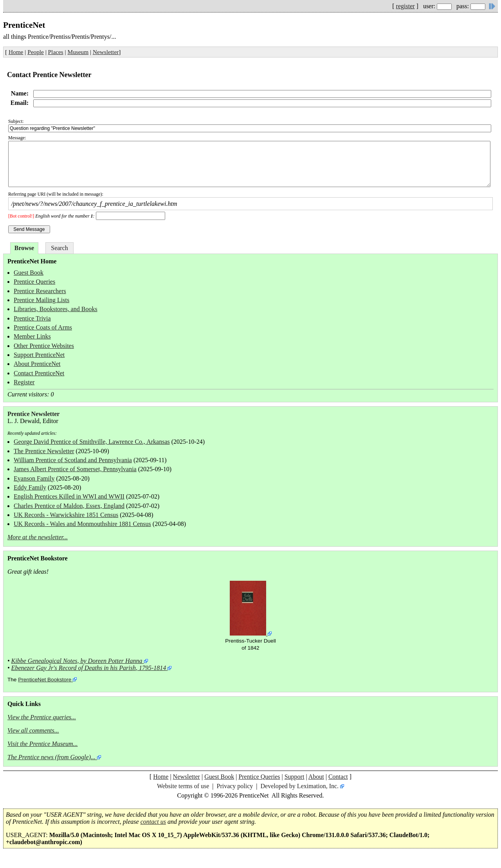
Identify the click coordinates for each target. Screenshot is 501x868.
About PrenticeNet (37, 364)
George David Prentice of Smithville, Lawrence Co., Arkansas (92, 442)
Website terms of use (183, 786)
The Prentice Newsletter (44, 451)
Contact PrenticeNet (39, 373)
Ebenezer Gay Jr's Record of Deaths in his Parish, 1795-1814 (89, 668)
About (316, 777)
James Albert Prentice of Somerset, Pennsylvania (75, 469)
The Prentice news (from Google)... (51, 757)
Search (59, 248)
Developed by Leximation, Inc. (300, 786)
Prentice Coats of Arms (43, 327)
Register (24, 382)
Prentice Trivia (32, 318)
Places (56, 52)
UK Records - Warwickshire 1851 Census (66, 515)
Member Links (32, 336)
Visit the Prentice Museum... (43, 744)
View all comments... (33, 730)
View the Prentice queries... (42, 717)
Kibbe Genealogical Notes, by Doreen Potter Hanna (77, 661)
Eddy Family (30, 487)
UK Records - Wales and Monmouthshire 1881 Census (82, 524)
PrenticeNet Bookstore (45, 680)
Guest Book (29, 273)
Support (295, 777)
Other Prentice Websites (44, 346)
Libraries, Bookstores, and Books (56, 309)
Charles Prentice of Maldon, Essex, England (69, 506)
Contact (338, 777)
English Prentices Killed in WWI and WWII (69, 496)
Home (16, 52)
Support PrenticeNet (39, 355)
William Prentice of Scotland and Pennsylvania (73, 460)
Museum (78, 52)
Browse (24, 248)
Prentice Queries (34, 282)
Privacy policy (235, 786)
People (36, 52)
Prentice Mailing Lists (41, 300)
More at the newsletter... (38, 537)
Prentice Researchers (40, 291)
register (405, 6)
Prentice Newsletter (33, 414)
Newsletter (106, 52)
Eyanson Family (34, 478)
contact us (153, 822)
